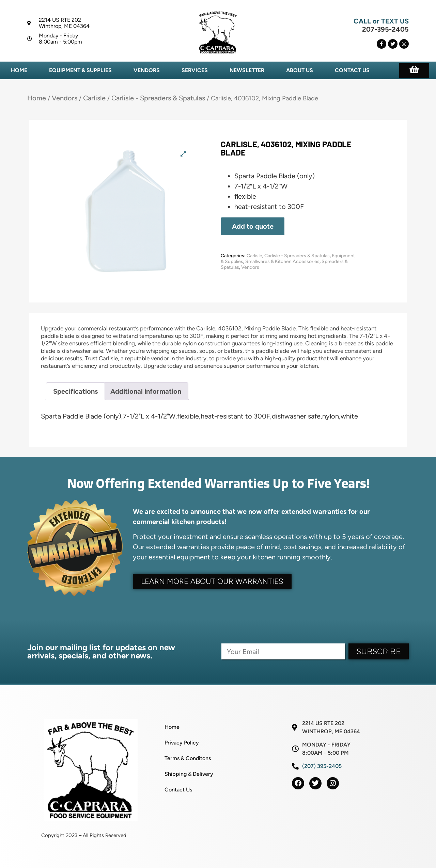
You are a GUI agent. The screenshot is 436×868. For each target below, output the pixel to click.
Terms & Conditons (188, 758)
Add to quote (253, 226)
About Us (300, 70)
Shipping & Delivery (189, 774)
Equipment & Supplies (80, 70)
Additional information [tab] (146, 391)
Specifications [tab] (75, 391)
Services (195, 70)
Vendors (147, 70)
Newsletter (247, 70)
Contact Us (352, 70)
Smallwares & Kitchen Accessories (282, 261)
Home (19, 70)
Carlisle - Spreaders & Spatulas (158, 98)
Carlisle (94, 98)
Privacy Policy (182, 743)
